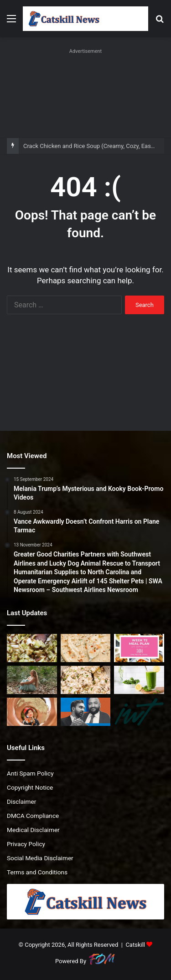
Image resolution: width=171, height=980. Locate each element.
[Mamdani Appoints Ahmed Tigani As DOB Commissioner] (86, 712)
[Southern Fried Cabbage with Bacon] (32, 648)
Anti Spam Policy (30, 773)
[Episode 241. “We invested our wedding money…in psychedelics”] (139, 712)
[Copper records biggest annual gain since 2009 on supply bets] (32, 712)
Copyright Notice (30, 787)
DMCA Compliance (33, 816)
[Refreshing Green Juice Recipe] (139, 680)
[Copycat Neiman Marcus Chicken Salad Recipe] (86, 680)
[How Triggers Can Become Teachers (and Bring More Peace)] (32, 680)
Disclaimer (21, 801)
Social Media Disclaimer (40, 858)
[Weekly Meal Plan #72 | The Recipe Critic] (139, 648)
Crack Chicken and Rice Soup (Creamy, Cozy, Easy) (90, 146)
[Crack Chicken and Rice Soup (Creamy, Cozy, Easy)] (86, 648)
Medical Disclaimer (33, 830)
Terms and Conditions (37, 872)
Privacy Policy (26, 844)
